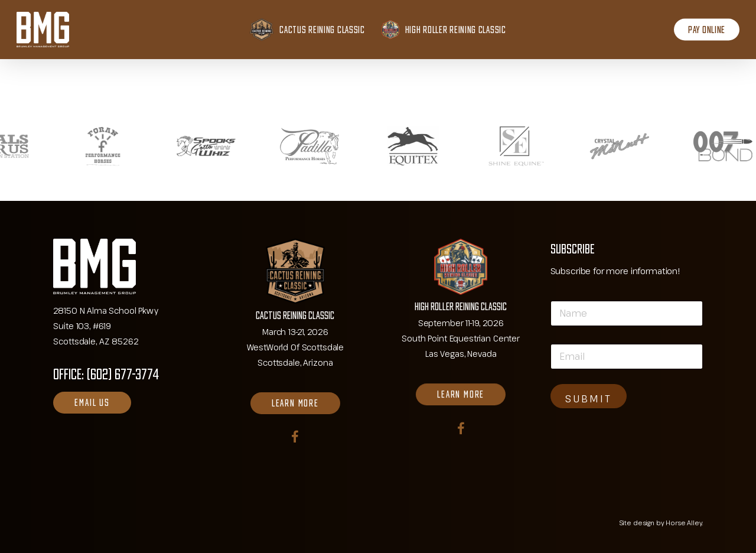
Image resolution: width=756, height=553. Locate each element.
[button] (92, 403)
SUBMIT (589, 399)
